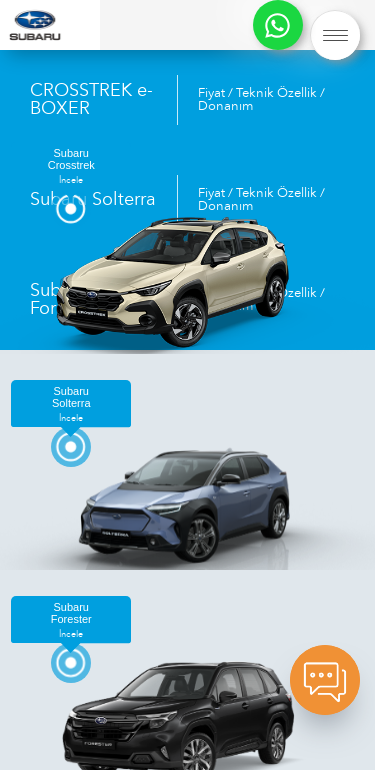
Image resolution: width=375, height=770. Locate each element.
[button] (335, 35)
